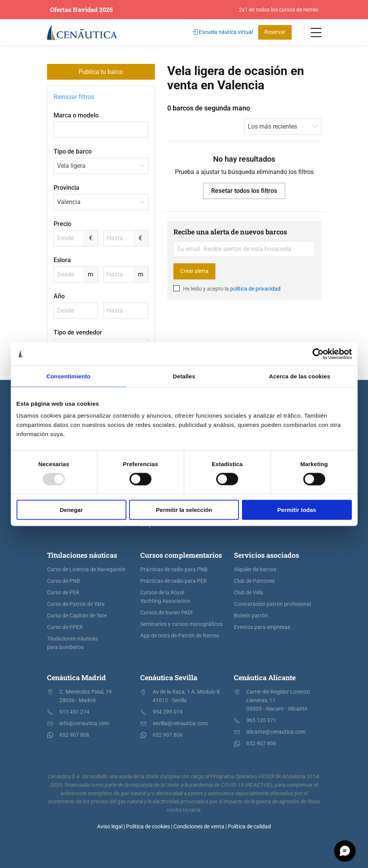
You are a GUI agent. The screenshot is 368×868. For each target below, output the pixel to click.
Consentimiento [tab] (68, 376)
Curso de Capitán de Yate (77, 616)
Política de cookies (148, 827)
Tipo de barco (73, 151)
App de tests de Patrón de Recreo (180, 636)
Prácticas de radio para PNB (174, 569)
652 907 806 (74, 735)
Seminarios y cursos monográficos (181, 624)
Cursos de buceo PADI (166, 613)
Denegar (71, 510)
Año (59, 296)
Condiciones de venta (199, 827)
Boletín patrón (251, 616)
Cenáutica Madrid (76, 677)
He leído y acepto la (227, 289)
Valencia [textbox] (69, 202)
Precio (62, 224)
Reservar (275, 32)
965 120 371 (261, 720)
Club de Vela (249, 593)
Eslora (62, 260)
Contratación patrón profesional (272, 604)
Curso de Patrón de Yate (76, 604)
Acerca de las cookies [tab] (300, 376)
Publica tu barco (101, 72)
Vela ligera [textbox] (71, 166)
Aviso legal (110, 827)
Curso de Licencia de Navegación (86, 569)
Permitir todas (297, 510)
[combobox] (101, 166)
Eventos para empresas (262, 627)
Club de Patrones (254, 581)
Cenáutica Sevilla (169, 677)
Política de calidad (249, 827)
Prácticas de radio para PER (174, 581)
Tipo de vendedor (78, 332)
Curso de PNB (64, 581)
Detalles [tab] (184, 376)
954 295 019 (168, 712)
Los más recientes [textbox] (272, 126)
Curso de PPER (65, 627)
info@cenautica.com (84, 723)
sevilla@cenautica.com (180, 723)
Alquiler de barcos (255, 569)
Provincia (66, 188)
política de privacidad (255, 289)
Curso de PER (63, 593)
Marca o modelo (76, 115)
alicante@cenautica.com (276, 732)
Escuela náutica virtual (223, 32)
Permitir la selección (184, 510)
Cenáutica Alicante (265, 677)
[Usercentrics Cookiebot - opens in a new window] (318, 354)
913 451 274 (74, 712)
